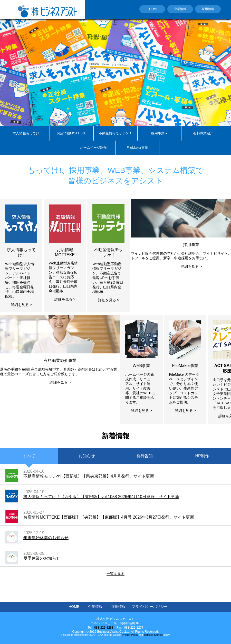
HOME (154, 9)
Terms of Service (153, 635)
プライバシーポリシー (150, 607)
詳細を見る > (21, 305)
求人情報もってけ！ (28, 133)
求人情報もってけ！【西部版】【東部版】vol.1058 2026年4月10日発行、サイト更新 (101, 497)
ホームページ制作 (93, 148)
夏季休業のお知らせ (42, 558)
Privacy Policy (130, 635)
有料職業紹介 (203, 133)
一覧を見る (115, 574)
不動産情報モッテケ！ (115, 133)
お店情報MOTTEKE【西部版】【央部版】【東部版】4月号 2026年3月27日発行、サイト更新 (109, 517)
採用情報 (208, 9)
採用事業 (159, 133)
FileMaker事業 (137, 148)
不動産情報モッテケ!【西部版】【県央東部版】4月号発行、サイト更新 (89, 476)
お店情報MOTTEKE (71, 133)
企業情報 (180, 9)
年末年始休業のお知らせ (46, 538)
